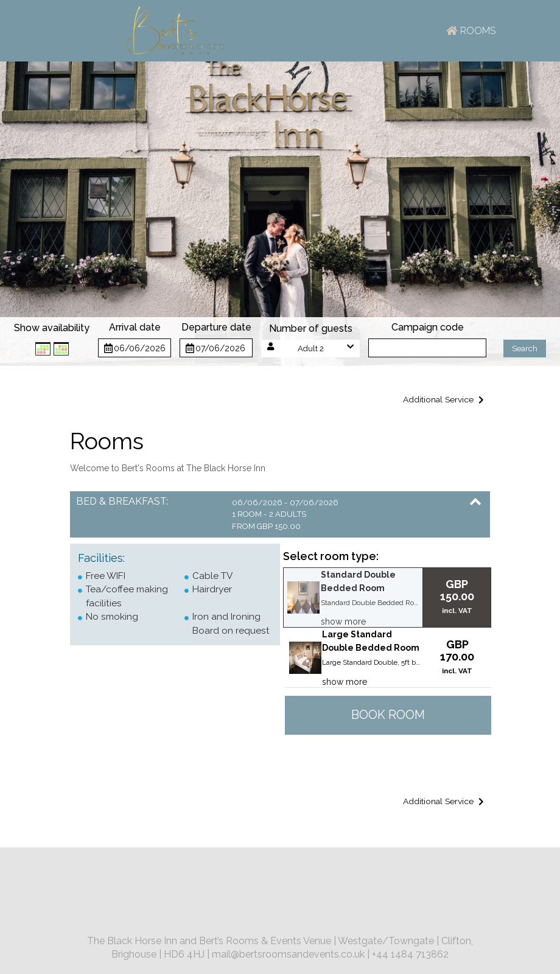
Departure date (216, 327)
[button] (310, 349)
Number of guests (311, 328)
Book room (388, 715)
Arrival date (135, 327)
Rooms (471, 31)
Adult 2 (311, 349)
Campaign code (428, 327)
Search (525, 349)
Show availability (52, 328)
